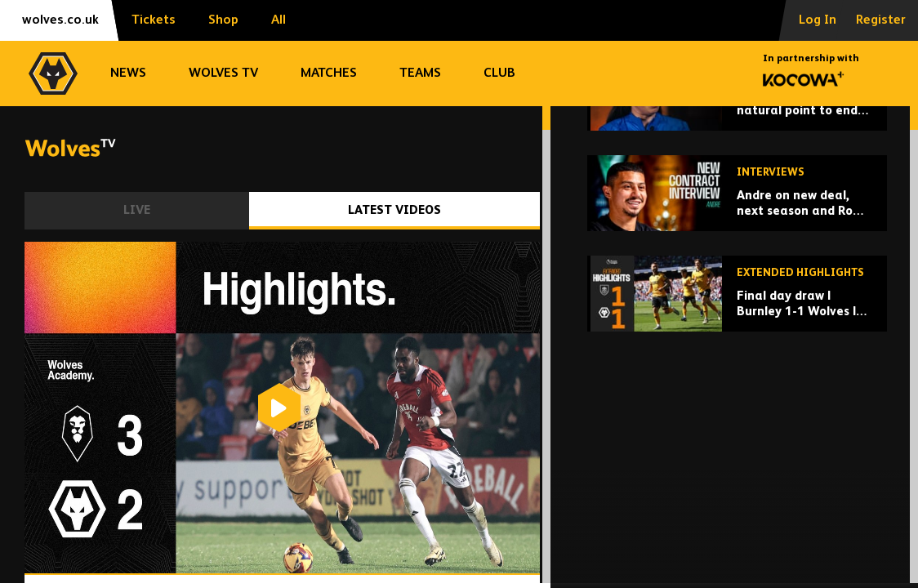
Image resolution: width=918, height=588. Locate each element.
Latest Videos (394, 210)
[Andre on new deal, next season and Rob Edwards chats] (737, 316)
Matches (329, 73)
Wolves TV (223, 73)
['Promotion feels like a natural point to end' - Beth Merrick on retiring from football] (737, 215)
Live (137, 210)
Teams (420, 73)
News (128, 73)
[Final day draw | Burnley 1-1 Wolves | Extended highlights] (737, 416)
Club (499, 73)
